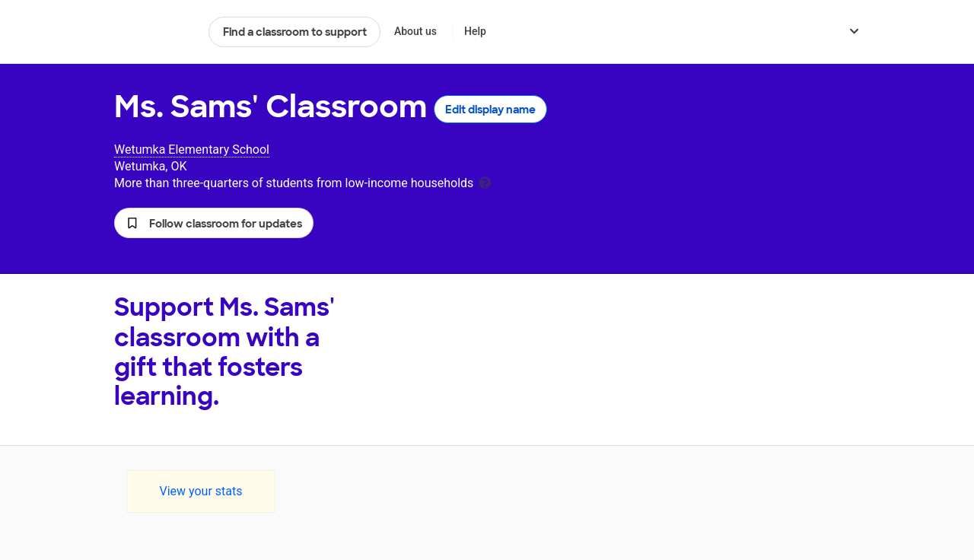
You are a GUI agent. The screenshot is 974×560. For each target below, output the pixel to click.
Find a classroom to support (295, 32)
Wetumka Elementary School (192, 150)
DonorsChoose (155, 32)
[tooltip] (485, 181)
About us (415, 31)
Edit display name (490, 110)
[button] (214, 223)
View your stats (201, 491)
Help (475, 31)
